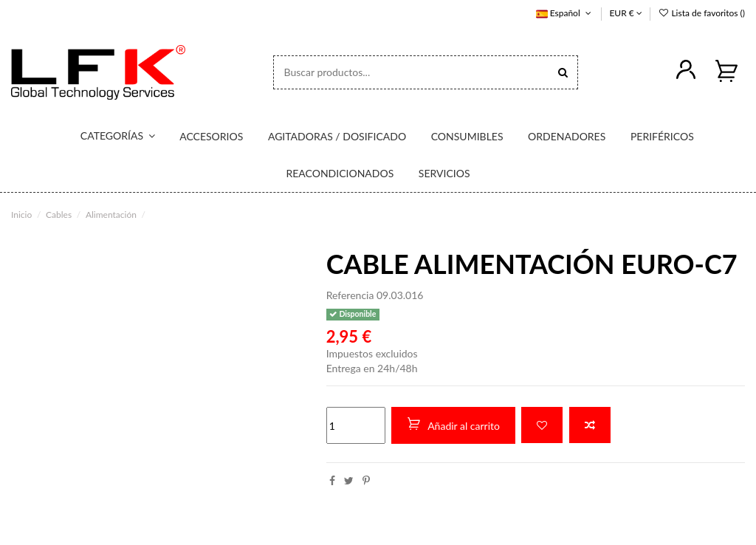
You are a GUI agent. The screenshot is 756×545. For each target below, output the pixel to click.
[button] (108, 137)
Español (565, 13)
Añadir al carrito (453, 425)
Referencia (350, 295)
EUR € (625, 13)
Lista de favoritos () (701, 13)
